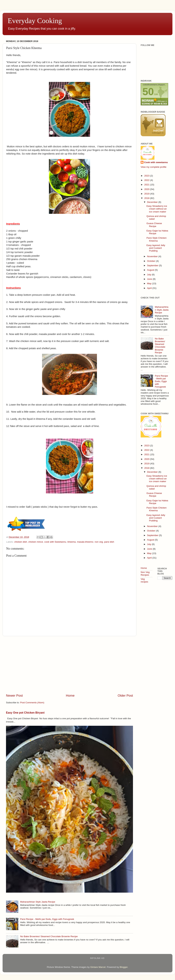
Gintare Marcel (98, 967)
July (149, 275)
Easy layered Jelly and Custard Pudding (156, 248)
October (151, 261)
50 (148, 92)
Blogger (124, 967)
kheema (72, 542)
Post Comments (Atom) (32, 703)
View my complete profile (154, 167)
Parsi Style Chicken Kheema (157, 239)
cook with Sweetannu (55, 542)
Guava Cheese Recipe (154, 225)
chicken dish (21, 542)
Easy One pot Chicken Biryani (25, 713)
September (153, 265)
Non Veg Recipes (145, 574)
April (150, 288)
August (151, 270)
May (150, 283)
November (153, 256)
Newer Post (14, 696)
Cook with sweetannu (156, 162)
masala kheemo (85, 542)
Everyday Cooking (35, 21)
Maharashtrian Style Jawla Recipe (38, 902)
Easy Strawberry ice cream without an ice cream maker (157, 209)
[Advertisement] (69, 665)
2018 (147, 198)
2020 (147, 189)
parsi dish (109, 542)
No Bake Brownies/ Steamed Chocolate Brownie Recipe (49, 936)
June (150, 279)
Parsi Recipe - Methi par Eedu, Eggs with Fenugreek (47, 919)
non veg (99, 542)
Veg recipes (144, 580)
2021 (147, 185)
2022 (147, 180)
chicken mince (36, 542)
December (153, 202)
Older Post (125, 696)
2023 (147, 176)
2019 (147, 194)
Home (70, 696)
